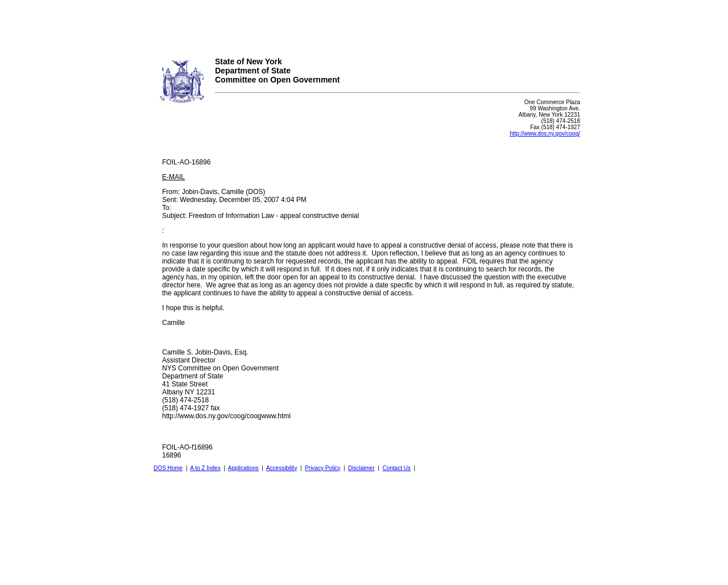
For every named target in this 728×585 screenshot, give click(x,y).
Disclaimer (361, 468)
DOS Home (168, 468)
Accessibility (282, 468)
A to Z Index (205, 468)
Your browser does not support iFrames (364, 24)
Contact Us (396, 468)
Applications (243, 468)
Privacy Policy (322, 468)
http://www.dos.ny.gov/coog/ (545, 133)
